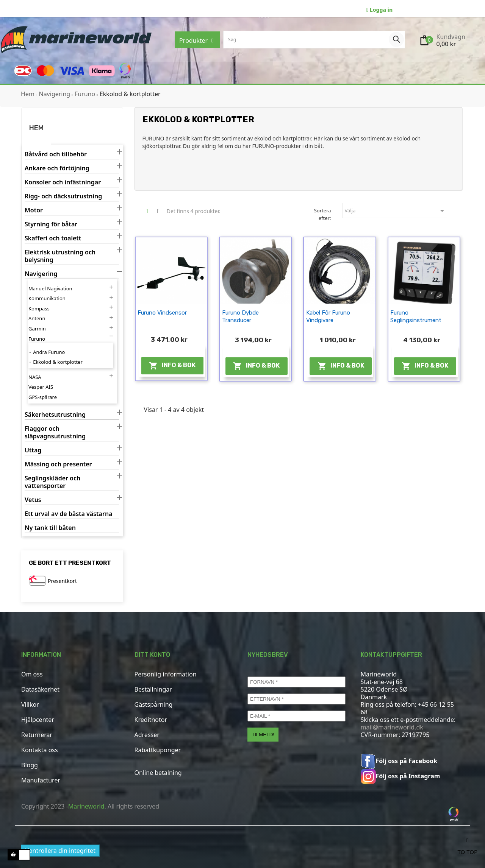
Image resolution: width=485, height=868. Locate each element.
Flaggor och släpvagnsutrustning (55, 432)
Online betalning (158, 773)
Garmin (37, 329)
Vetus (33, 500)
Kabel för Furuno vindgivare (328, 316)
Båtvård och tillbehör (56, 154)
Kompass (39, 309)
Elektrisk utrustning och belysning (60, 256)
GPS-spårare (43, 397)
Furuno (37, 339)
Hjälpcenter (38, 720)
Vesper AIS (41, 387)
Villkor (30, 704)
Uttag (33, 450)
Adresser (147, 735)
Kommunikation (47, 298)
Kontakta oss (40, 750)
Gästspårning (154, 704)
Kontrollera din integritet (60, 851)
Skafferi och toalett (53, 238)
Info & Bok (172, 366)
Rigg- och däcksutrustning (63, 196)
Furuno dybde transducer (240, 316)
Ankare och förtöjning (57, 168)
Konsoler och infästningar (63, 182)
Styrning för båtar (51, 224)
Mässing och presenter (58, 464)
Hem (36, 128)
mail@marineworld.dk (392, 727)
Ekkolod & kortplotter (58, 362)
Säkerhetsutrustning (55, 415)
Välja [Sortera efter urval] (396, 211)
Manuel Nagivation (50, 288)
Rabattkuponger (158, 750)
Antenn (37, 318)
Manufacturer (41, 780)
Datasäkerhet (40, 689)
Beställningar (153, 689)
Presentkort (62, 581)
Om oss (32, 674)
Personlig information (166, 674)
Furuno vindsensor (162, 313)
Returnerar (37, 735)
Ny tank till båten (50, 528)
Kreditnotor (151, 720)
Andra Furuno (49, 352)
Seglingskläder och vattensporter (52, 482)
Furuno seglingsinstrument (416, 316)
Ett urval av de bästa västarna (69, 514)
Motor (34, 210)
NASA (35, 377)
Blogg (30, 765)
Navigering (41, 274)
